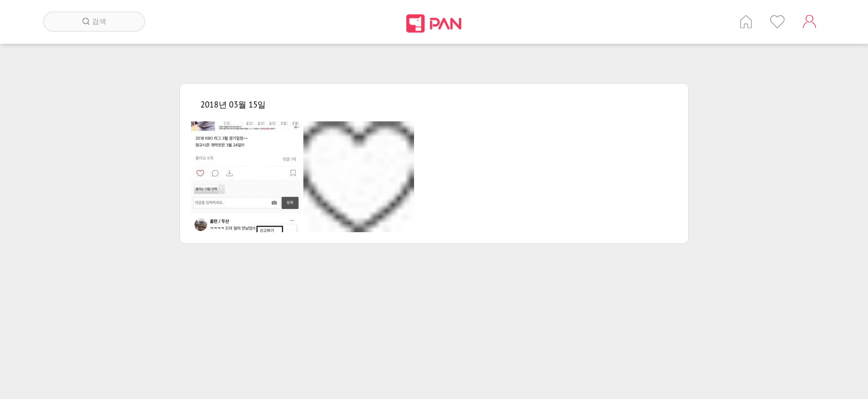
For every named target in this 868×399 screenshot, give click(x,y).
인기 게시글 (777, 22)
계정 (809, 22)
